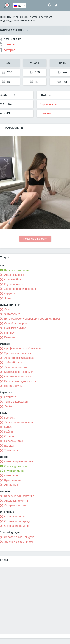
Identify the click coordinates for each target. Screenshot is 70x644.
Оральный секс (14, 279)
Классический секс (16, 270)
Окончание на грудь (17, 521)
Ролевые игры (14, 441)
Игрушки (10, 293)
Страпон (10, 436)
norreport (46, 17)
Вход (56, 5)
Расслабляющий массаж (20, 381)
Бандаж (9, 446)
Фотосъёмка (12, 314)
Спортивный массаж (18, 377)
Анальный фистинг (17, 501)
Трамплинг (11, 450)
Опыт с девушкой (16, 466)
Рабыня (9, 432)
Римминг (10, 337)
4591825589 (12, 39)
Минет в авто (13, 475)
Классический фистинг (19, 496)
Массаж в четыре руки (19, 372)
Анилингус (11, 485)
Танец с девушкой (16, 402)
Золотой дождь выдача (19, 537)
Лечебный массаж (16, 367)
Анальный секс (14, 275)
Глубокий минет (15, 471)
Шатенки (45, 113)
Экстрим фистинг (15, 505)
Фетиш (9, 298)
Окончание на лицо (17, 526)
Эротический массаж (18, 353)
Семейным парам (16, 323)
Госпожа (10, 418)
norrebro (35, 17)
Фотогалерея (14, 128)
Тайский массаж (15, 363)
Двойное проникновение (20, 289)
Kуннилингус (12, 480)
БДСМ (8, 427)
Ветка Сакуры (13, 386)
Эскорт (9, 309)
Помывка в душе (15, 328)
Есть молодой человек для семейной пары (32, 319)
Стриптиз (10, 397)
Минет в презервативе (19, 461)
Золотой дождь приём (18, 542)
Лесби (8, 406)
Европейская (48, 104)
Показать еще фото (35, 239)
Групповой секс (14, 284)
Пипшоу (9, 333)
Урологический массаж (19, 358)
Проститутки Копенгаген (15, 17)
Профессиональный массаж (23, 349)
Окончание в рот (15, 517)
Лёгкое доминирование (19, 422)
